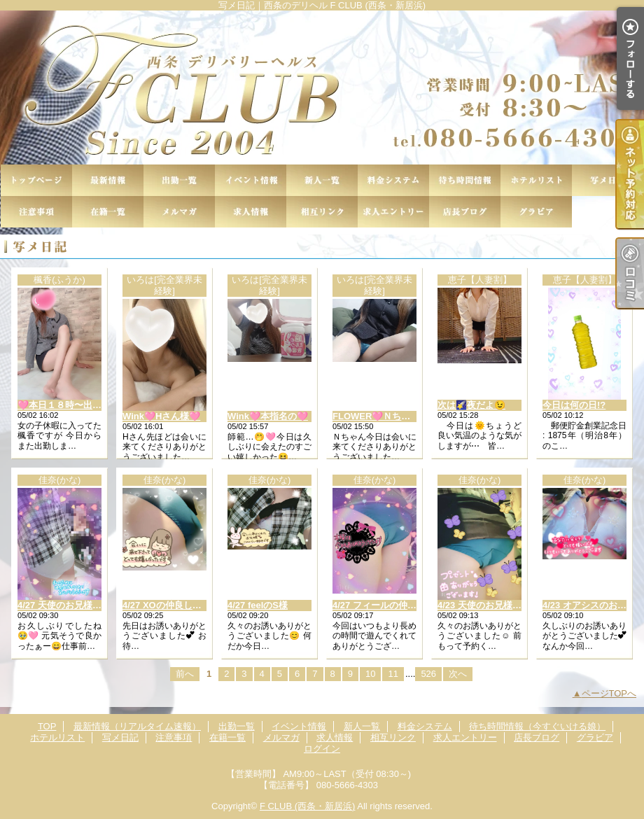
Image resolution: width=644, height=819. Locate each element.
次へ (458, 674)
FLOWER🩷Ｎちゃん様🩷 (386, 416)
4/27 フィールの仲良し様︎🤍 (389, 605)
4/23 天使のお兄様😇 (481, 605)
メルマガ (179, 212)
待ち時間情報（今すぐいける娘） (465, 180)
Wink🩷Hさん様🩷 (161, 416)
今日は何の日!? (574, 405)
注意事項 (36, 212)
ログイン (322, 749)
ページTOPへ (609, 693)
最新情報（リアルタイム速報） (108, 180)
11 (393, 674)
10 (370, 674)
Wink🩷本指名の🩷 (268, 416)
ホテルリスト (536, 180)
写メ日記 (608, 180)
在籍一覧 (108, 212)
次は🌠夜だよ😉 (471, 405)
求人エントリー (393, 212)
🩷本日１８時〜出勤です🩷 (74, 405)
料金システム (393, 180)
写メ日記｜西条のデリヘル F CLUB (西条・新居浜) (322, 87)
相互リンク (322, 212)
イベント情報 (251, 180)
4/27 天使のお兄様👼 (61, 605)
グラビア (536, 212)
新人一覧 (322, 180)
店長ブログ (465, 212)
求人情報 (251, 212)
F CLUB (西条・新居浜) (308, 806)
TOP (36, 180)
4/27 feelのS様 (258, 605)
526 (428, 674)
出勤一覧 (179, 180)
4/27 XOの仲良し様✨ (168, 605)
